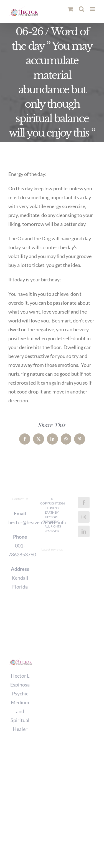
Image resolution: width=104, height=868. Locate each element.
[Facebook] (84, 503)
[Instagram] (84, 517)
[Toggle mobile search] (82, 9)
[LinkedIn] (84, 531)
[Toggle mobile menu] (93, 9)
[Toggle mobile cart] (70, 9)
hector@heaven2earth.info (20, 522)
